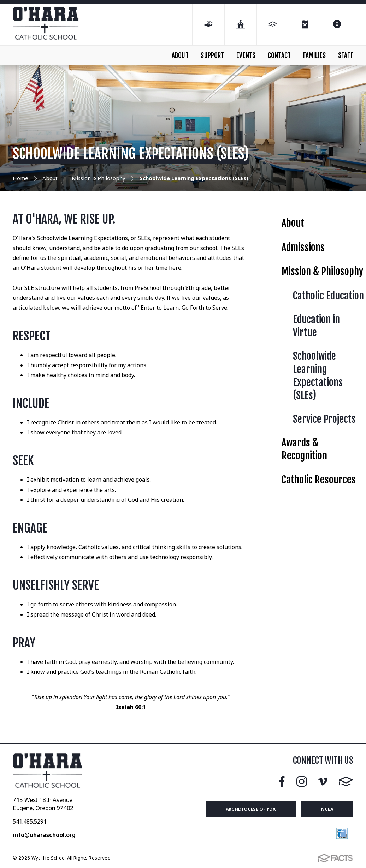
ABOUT (180, 55)
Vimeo (323, 781)
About (293, 223)
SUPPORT (212, 55)
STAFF (346, 55)
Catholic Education (328, 296)
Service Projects (324, 419)
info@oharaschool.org (44, 835)
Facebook (282, 781)
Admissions (303, 247)
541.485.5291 (30, 821)
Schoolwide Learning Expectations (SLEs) (318, 376)
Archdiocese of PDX (251, 809)
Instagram (302, 781)
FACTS (346, 781)
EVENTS (246, 55)
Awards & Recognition (304, 449)
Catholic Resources (319, 480)
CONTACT (279, 55)
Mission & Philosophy (322, 271)
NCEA (327, 809)
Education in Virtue (316, 326)
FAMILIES (315, 55)
